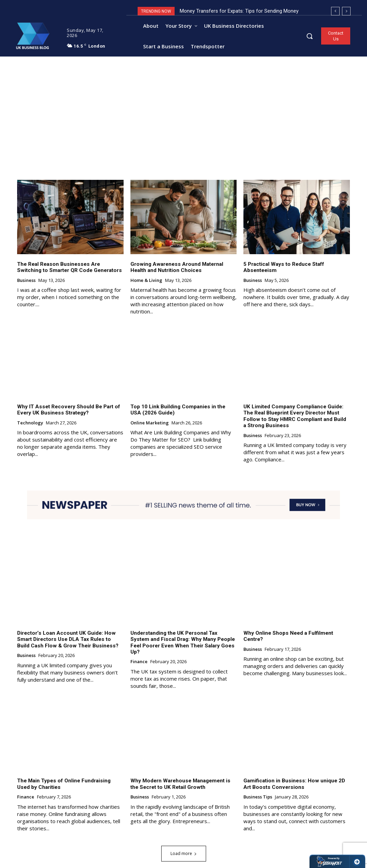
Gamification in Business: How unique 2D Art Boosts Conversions (293, 777)
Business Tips (258, 790)
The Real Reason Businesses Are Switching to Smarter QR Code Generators (70, 268)
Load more (184, 846)
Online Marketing (150, 423)
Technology (30, 423)
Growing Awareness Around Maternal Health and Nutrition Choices (176, 268)
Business (26, 281)
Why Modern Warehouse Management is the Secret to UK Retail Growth (180, 777)
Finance (139, 655)
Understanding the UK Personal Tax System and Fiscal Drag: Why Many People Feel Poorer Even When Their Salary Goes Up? (183, 639)
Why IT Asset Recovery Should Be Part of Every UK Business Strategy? (67, 410)
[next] (346, 11)
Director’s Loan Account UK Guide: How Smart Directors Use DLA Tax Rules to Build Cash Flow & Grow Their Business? (70, 639)
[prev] (335, 11)
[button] (309, 36)
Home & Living (146, 281)
